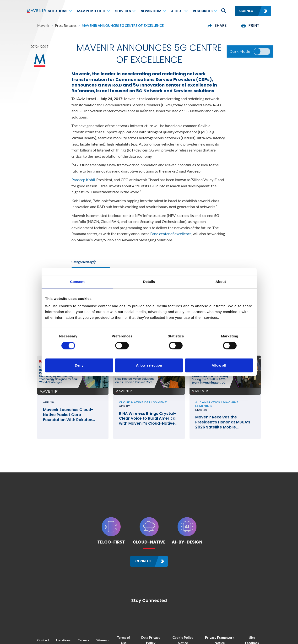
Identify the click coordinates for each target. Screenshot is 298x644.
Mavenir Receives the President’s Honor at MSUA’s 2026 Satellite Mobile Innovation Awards (231, 424)
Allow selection (149, 365)
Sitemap (92, 642)
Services (123, 11)
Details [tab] (149, 282)
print (261, 26)
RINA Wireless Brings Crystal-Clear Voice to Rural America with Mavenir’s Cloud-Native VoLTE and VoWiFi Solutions (149, 424)
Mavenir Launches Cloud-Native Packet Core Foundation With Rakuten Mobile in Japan (64, 421)
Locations (53, 642)
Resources (203, 11)
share (228, 26)
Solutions (58, 11)
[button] (223, 11)
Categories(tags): (84, 263)
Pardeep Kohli (83, 181)
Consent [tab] (77, 282)
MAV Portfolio (91, 11)
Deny (79, 365)
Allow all (219, 365)
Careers (73, 642)
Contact (33, 642)
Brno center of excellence (171, 235)
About (177, 11)
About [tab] (221, 282)
